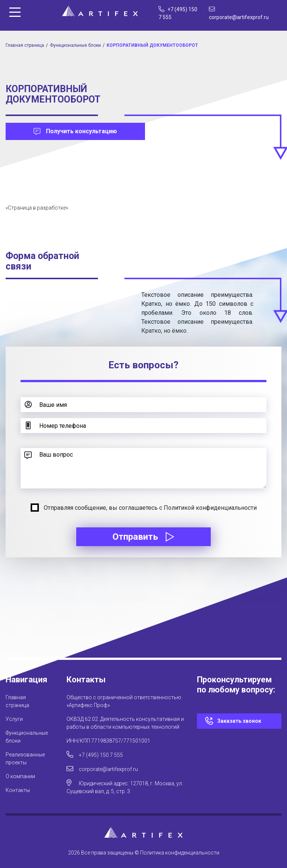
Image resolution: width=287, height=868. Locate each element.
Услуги (14, 719)
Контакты (18, 790)
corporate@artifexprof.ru (102, 769)
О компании (20, 776)
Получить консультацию (75, 131)
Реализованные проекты (25, 759)
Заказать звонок (239, 721)
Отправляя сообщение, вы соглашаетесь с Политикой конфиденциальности (150, 508)
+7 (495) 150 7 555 (95, 754)
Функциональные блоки (75, 45)
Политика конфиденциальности (180, 853)
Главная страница (25, 45)
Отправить (143, 537)
